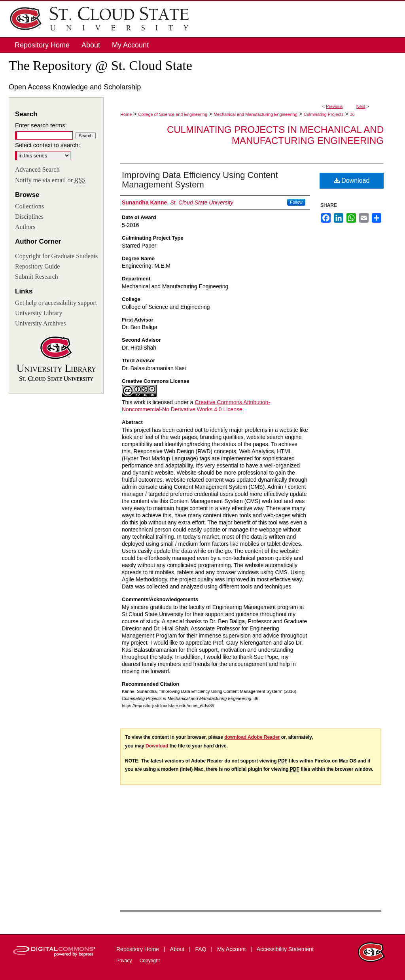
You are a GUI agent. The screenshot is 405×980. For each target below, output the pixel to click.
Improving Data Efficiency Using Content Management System (200, 180)
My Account (232, 949)
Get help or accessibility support (56, 303)
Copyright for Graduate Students (56, 256)
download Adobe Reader (252, 737)
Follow (296, 202)
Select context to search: (47, 145)
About (178, 949)
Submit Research (37, 277)
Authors (25, 227)
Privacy (125, 961)
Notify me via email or (50, 180)
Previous (334, 106)
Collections (29, 206)
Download (352, 181)
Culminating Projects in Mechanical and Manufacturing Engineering (275, 135)
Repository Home (138, 949)
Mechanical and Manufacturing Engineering (255, 114)
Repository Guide (37, 266)
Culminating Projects (324, 114)
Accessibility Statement (285, 949)
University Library (39, 313)
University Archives (40, 323)
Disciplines (29, 217)
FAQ (202, 949)
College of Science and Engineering (173, 114)
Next (361, 106)
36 (352, 114)
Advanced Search (37, 169)
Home (126, 114)
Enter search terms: (41, 125)
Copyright (150, 961)
